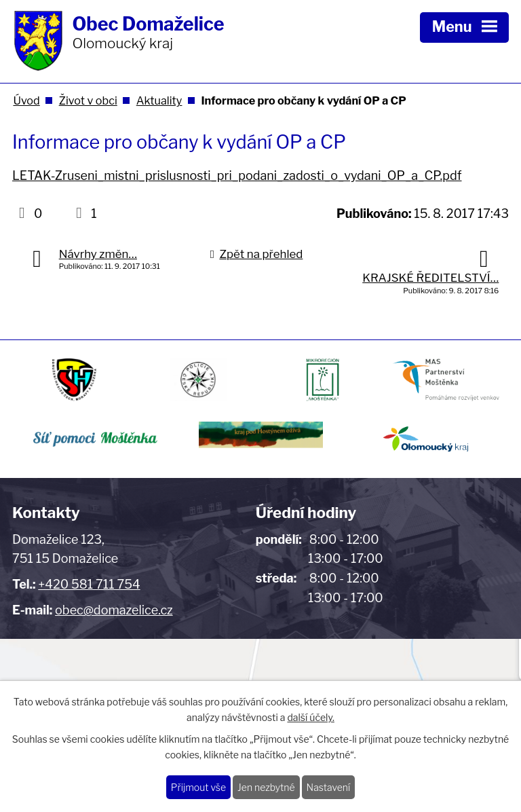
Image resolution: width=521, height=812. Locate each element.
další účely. (310, 717)
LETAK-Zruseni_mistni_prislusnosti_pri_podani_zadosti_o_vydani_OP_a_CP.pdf (237, 176)
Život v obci (88, 100)
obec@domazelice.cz (114, 610)
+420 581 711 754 (89, 584)
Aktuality (159, 100)
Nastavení (329, 787)
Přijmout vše (198, 787)
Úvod (26, 100)
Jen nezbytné (266, 787)
